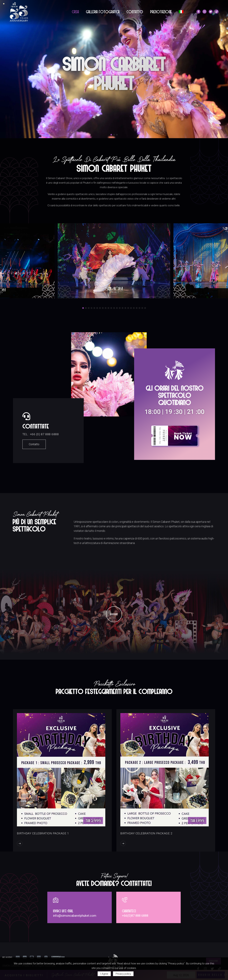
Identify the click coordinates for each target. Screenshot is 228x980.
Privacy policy (123, 974)
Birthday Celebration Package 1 (43, 831)
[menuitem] (181, 12)
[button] (111, 135)
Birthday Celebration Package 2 (146, 831)
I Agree (104, 974)
